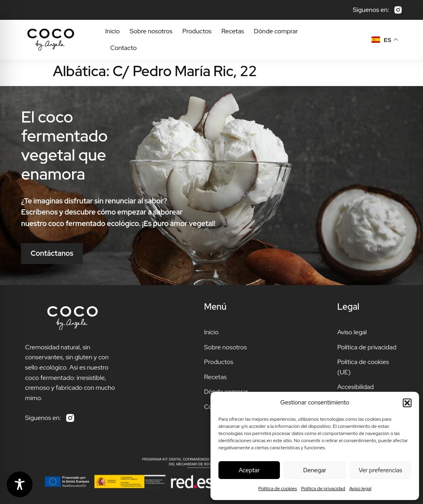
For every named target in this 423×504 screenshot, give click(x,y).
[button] (407, 403)
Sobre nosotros (151, 31)
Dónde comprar (276, 31)
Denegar (315, 470)
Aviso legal (360, 489)
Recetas (233, 31)
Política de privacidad (323, 489)
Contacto (123, 48)
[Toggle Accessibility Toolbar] (20, 484)
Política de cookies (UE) (363, 367)
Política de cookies (278, 489)
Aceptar (249, 470)
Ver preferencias (380, 470)
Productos (197, 31)
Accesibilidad (356, 387)
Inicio (112, 31)
